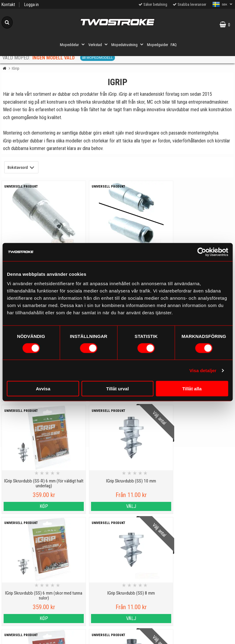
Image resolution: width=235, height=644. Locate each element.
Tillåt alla (192, 389)
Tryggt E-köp (88, 608)
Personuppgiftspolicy (29, 580)
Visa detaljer (203, 370)
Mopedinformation (88, 594)
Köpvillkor (29, 636)
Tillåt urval (117, 389)
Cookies (29, 608)
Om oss (147, 604)
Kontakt (8, 5)
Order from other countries (88, 622)
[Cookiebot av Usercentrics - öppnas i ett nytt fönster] (202, 252)
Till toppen (117, 556)
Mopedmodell (98, 58)
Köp (29, 506)
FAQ (174, 45)
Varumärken (29, 622)
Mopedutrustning (128, 45)
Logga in (31, 5)
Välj (88, 506)
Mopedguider (158, 45)
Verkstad (99, 45)
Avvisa (43, 389)
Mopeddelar (73, 45)
